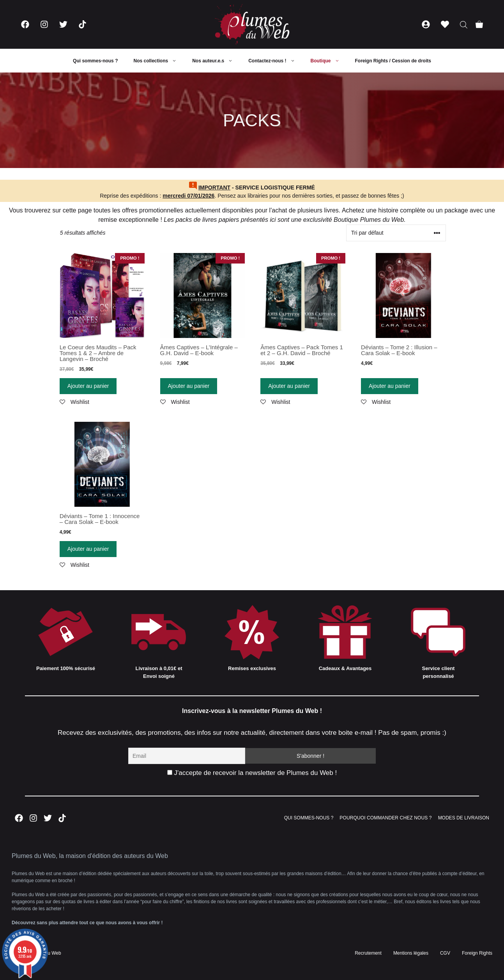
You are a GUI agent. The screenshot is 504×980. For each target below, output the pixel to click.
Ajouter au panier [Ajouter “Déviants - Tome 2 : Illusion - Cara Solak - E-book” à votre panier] (390, 386)
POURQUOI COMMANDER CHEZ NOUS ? (386, 818)
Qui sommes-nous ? (95, 61)
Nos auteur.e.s (216, 61)
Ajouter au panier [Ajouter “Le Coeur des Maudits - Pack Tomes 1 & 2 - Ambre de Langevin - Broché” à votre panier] (88, 386)
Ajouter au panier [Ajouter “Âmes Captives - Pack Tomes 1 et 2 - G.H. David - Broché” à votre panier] (289, 386)
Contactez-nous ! (275, 61)
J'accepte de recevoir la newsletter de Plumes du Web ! (252, 773)
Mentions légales (411, 953)
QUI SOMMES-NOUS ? (309, 818)
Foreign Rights (477, 953)
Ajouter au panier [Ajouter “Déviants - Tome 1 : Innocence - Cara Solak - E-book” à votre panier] (88, 549)
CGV (445, 953)
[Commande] (396, 233)
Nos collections (159, 61)
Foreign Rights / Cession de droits (393, 61)
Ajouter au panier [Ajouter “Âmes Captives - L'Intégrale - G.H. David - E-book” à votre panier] (189, 386)
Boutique (329, 61)
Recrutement (368, 953)
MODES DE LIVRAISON (464, 818)
